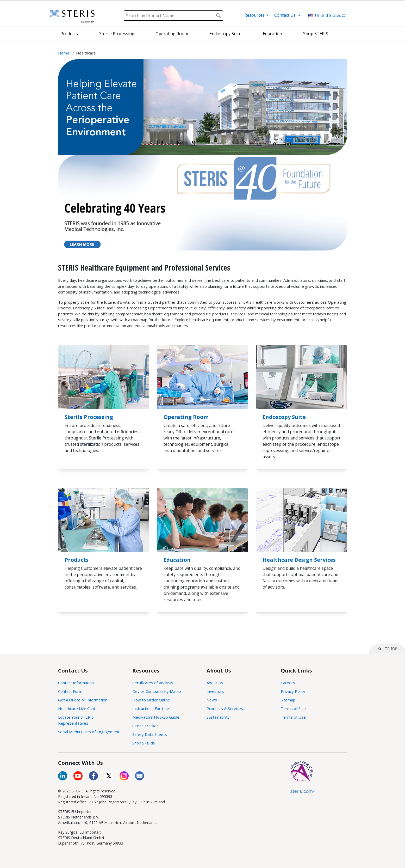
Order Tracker (145, 726)
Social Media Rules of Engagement (89, 732)
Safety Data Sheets (150, 734)
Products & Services (225, 708)
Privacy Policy (293, 691)
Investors (215, 691)
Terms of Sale (293, 708)
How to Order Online (151, 700)
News (212, 700)
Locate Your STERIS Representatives (76, 720)
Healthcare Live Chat (77, 708)
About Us (215, 683)
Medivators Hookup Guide (156, 717)
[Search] (173, 16)
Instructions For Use (151, 708)
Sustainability (218, 717)
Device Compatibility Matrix (157, 691)
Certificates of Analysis (153, 683)
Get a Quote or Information (83, 700)
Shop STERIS (144, 743)
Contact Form (70, 691)
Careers (288, 683)
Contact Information (76, 683)
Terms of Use (293, 717)
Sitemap (288, 700)
